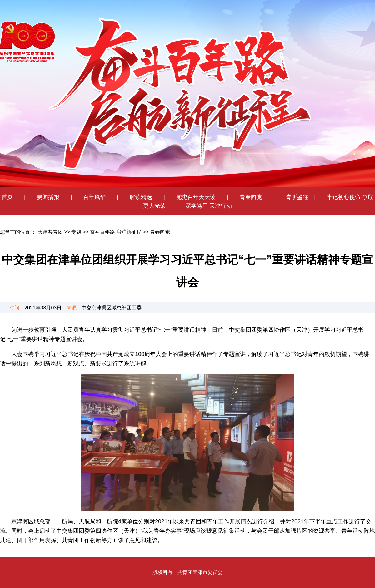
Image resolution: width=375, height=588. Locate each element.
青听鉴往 (297, 197)
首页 (7, 197)
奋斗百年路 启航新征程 (116, 232)
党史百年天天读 (199, 197)
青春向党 (251, 197)
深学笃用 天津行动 (208, 206)
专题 (76, 232)
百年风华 (94, 197)
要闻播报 (45, 197)
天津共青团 (50, 232)
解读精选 (138, 197)
